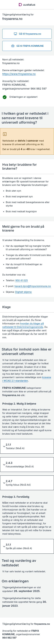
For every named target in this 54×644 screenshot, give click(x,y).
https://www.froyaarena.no (19, 74)
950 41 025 (22, 280)
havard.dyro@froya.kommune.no (33, 286)
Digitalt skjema (23, 292)
